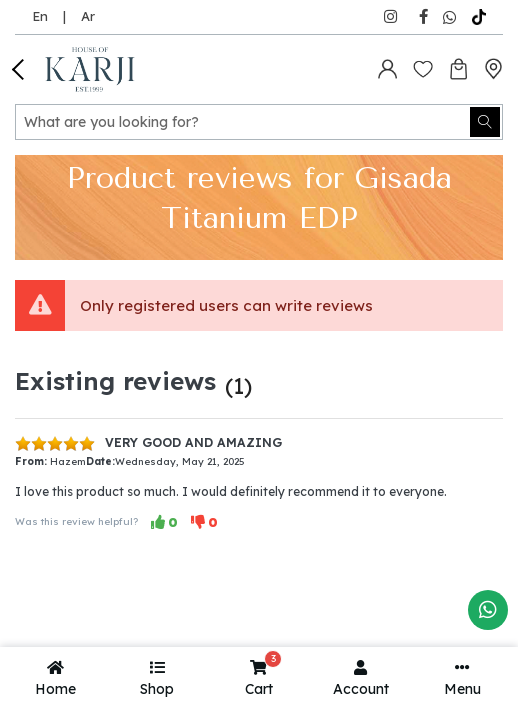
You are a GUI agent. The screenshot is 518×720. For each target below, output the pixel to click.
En (40, 16)
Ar (88, 16)
